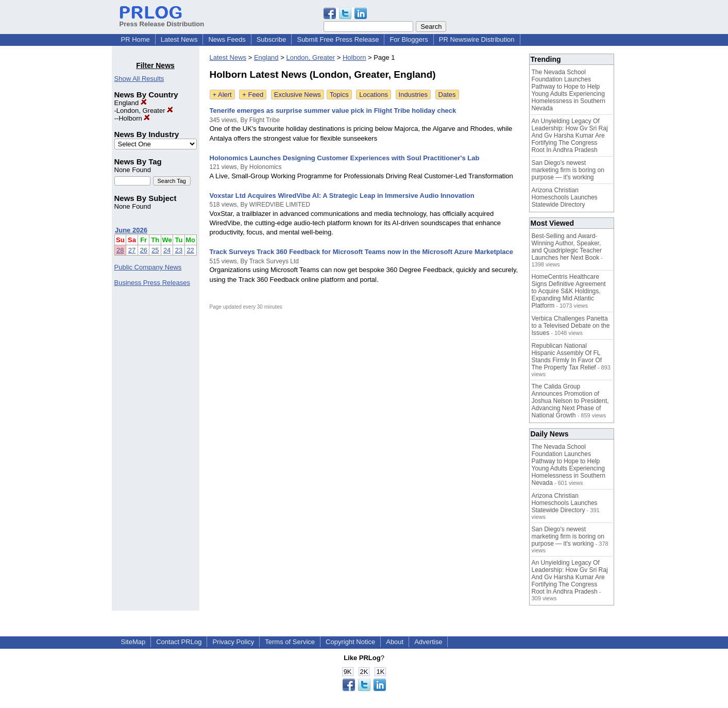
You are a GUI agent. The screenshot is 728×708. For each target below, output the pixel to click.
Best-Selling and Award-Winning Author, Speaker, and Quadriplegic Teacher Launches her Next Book (567, 247)
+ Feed (253, 95)
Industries (413, 95)
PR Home (136, 39)
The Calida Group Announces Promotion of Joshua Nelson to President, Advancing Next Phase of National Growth (570, 401)
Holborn (134, 118)
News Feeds (227, 39)
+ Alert (222, 95)
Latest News (179, 39)
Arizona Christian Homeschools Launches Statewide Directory (565, 197)
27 (132, 250)
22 (190, 250)
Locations (374, 95)
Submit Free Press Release (338, 39)
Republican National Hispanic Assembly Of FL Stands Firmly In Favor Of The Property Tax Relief (567, 357)
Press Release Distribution (162, 20)
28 (120, 250)
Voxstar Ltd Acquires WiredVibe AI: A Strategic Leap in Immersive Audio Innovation (342, 196)
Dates (447, 95)
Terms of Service (290, 642)
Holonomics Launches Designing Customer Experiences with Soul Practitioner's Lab (345, 158)
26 (143, 250)
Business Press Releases (152, 283)
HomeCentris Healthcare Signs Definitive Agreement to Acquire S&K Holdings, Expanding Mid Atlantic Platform (569, 291)
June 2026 (131, 230)
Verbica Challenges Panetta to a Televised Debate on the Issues (571, 326)
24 (167, 250)
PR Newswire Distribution (477, 39)
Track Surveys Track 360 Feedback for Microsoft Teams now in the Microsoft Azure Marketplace (362, 252)
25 (155, 250)
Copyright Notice (350, 642)
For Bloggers (409, 39)
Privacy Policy (233, 642)
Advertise (428, 642)
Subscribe (272, 39)
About (395, 642)
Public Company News (148, 267)
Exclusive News (298, 95)
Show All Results (139, 79)
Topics (339, 95)
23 (179, 250)
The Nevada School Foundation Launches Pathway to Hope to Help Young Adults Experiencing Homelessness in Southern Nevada (569, 90)
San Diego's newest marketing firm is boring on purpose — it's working (568, 170)
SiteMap (133, 642)
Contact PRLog (179, 642)
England (131, 103)
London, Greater (145, 111)
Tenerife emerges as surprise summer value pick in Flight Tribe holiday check (333, 111)
